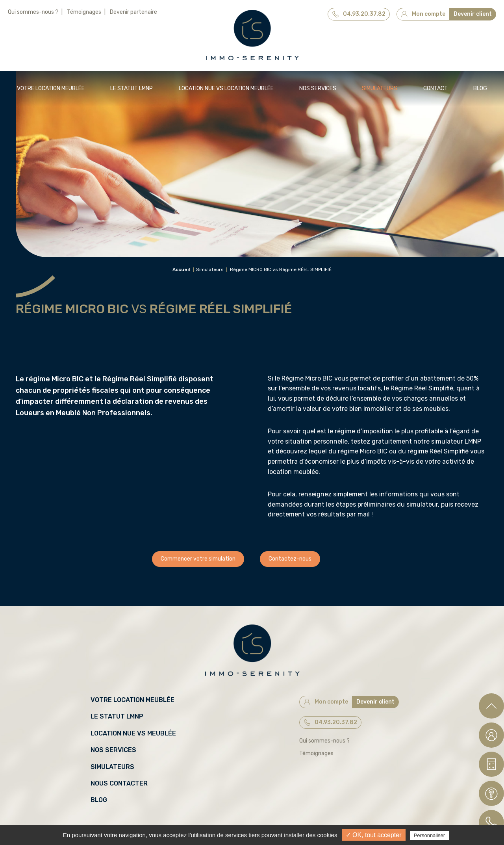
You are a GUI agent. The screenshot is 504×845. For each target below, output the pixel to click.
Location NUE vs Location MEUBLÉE (226, 88)
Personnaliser (430, 835)
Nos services (318, 88)
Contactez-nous (290, 559)
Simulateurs (380, 88)
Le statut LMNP (132, 88)
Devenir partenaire (133, 12)
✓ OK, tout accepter (374, 835)
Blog (480, 88)
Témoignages (84, 12)
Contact (435, 88)
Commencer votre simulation (198, 559)
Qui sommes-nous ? (33, 12)
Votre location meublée (51, 88)
